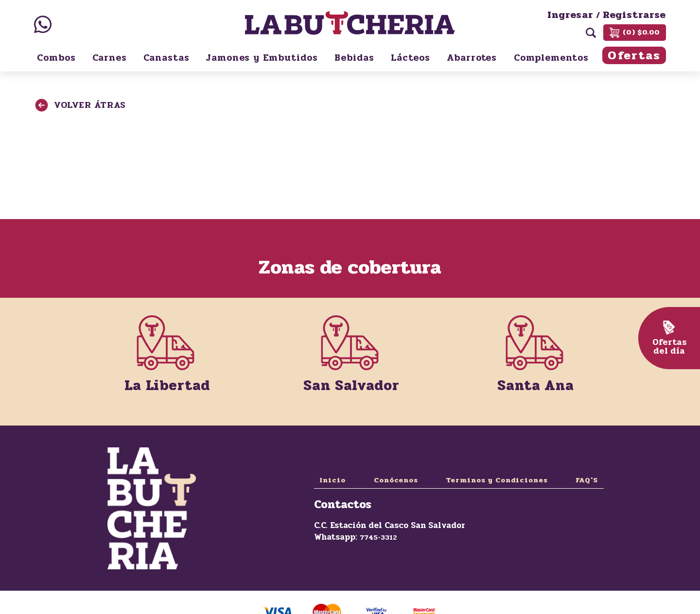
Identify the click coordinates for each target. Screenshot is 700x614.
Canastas (166, 58)
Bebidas (354, 58)
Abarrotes (472, 58)
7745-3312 (378, 537)
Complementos (551, 58)
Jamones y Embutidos (262, 58)
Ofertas (634, 56)
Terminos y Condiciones (497, 480)
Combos (56, 58)
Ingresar (570, 15)
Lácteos (411, 58)
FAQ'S (587, 480)
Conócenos (396, 480)
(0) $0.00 (635, 32)
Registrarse (634, 15)
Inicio (332, 480)
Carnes (110, 58)
